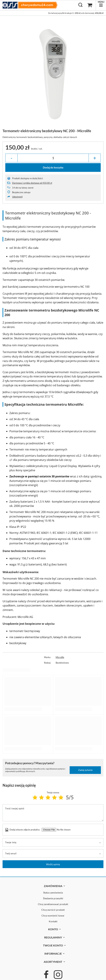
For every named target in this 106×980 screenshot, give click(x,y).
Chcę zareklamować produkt (53, 904)
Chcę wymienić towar (53, 916)
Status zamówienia (53, 893)
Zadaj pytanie (85, 770)
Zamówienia (53, 886)
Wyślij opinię (53, 864)
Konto (53, 929)
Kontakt (53, 921)
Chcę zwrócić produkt (53, 910)
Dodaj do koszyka (53, 167)
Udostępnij (17, 197)
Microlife (60, 657)
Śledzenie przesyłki (53, 898)
